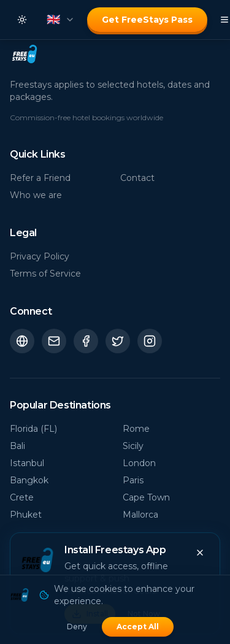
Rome (136, 429)
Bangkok (29, 480)
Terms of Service (45, 274)
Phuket (26, 515)
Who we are (36, 195)
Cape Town (146, 497)
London (139, 463)
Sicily (133, 446)
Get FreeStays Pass (147, 20)
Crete (22, 497)
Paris (133, 480)
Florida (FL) (33, 429)
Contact (137, 178)
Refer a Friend (40, 178)
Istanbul (27, 463)
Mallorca (140, 515)
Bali (17, 446)
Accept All (138, 627)
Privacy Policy (40, 256)
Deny (77, 627)
